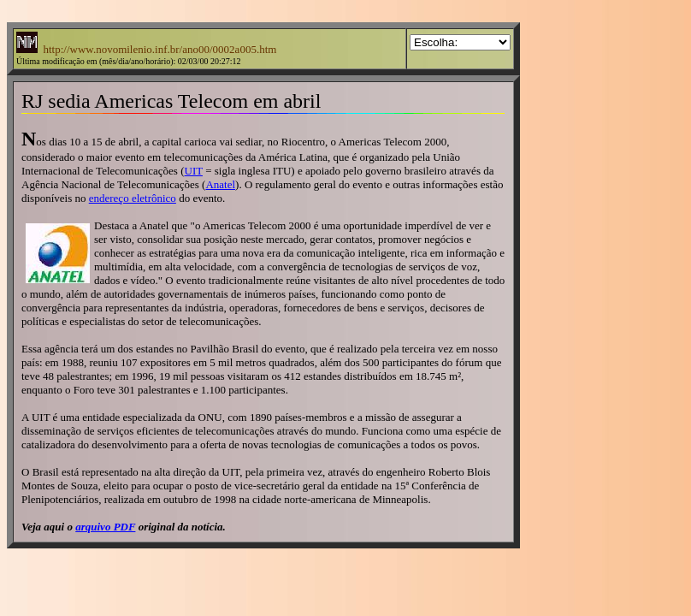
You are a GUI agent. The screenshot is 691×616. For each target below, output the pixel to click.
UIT (194, 171)
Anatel (220, 184)
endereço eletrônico (133, 198)
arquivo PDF (105, 527)
